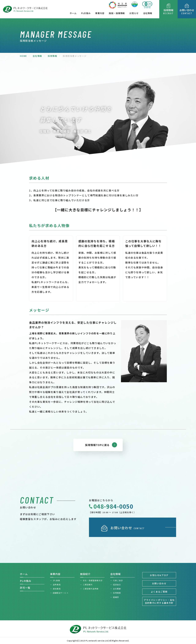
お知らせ (134, 13)
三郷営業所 (88, 585)
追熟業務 (57, 585)
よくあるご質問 (159, 592)
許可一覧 (25, 588)
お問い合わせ (159, 583)
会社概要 (117, 589)
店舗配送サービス (61, 593)
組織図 (116, 597)
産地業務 (57, 589)
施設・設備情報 (117, 13)
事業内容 (100, 13)
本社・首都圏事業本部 (93, 580)
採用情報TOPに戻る (97, 445)
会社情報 (148, 13)
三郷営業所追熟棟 (91, 589)
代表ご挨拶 (118, 580)
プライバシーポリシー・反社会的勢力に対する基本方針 (159, 601)
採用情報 (117, 593)
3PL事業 (56, 580)
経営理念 (117, 585)
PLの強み (86, 13)
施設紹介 (85, 574)
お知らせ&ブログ (159, 575)
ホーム (73, 13)
